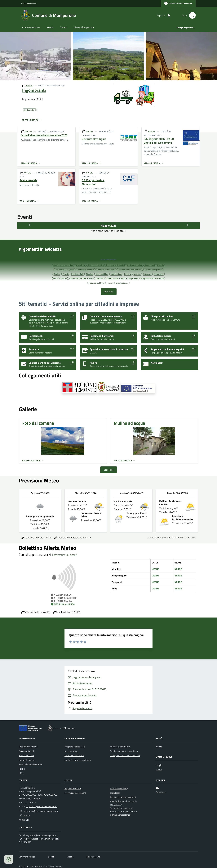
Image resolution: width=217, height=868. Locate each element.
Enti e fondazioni (27, 755)
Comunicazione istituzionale (129, 269)
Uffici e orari (24, 815)
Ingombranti (34, 90)
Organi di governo (27, 760)
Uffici (21, 773)
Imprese (137, 274)
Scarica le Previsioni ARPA (36, 538)
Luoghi (159, 765)
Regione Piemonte (29, 3)
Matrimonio (159, 274)
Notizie (159, 747)
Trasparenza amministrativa (152, 278)
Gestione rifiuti (77, 274)
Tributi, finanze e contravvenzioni (125, 755)
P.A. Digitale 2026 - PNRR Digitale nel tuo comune (159, 141)
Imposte (128, 274)
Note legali (115, 793)
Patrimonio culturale (78, 278)
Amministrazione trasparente (124, 801)
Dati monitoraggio (27, 857)
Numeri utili (24, 820)
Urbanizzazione (122, 283)
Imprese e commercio (120, 747)
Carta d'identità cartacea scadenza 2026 (44, 135)
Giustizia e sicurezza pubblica (78, 760)
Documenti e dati (27, 751)
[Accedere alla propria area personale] (178, 3)
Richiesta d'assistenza (120, 815)
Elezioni (57, 274)
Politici (22, 769)
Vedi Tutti (109, 292)
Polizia (91, 278)
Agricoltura (81, 265)
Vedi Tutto (109, 470)
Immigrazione (116, 274)
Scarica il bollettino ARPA (36, 612)
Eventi (159, 770)
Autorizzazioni (71, 751)
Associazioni (150, 265)
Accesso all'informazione (64, 265)
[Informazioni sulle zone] (65, 555)
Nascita (64, 278)
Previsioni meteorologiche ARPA (73, 538)
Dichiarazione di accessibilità (123, 797)
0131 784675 (34, 799)
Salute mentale (28, 180)
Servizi (64, 27)
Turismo (110, 283)
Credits (70, 857)
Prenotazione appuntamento (123, 811)
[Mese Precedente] (29, 225)
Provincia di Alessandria (75, 793)
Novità (50, 27)
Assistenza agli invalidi (115, 265)
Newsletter (161, 792)
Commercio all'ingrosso (64, 269)
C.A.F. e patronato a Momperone (93, 182)
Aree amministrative (28, 747)
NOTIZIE (29, 86)
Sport (123, 278)
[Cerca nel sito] (191, 15)
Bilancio (160, 265)
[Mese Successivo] (188, 225)
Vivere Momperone (84, 27)
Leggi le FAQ (116, 805)
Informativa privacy (119, 788)
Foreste (66, 274)
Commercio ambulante (106, 269)
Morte (56, 278)
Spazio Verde (113, 278)
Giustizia (89, 274)
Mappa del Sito (93, 857)
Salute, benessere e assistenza (124, 751)
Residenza (101, 278)
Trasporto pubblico (96, 283)
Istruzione (147, 274)
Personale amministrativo (31, 764)
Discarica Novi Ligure (94, 139)
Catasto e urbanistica (74, 755)
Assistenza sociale (135, 265)
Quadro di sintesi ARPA (66, 612)
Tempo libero (133, 278)
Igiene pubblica (102, 274)
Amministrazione (31, 27)
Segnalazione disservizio (121, 808)
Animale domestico (96, 265)
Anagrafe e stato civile (75, 747)
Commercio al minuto (85, 269)
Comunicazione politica (153, 269)
